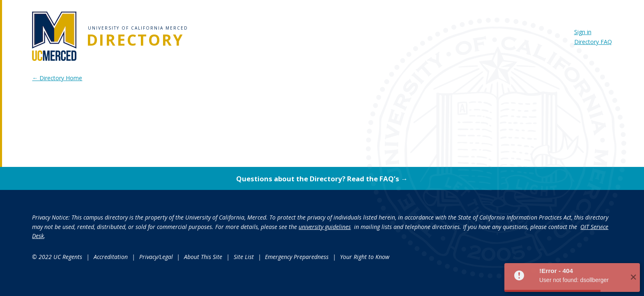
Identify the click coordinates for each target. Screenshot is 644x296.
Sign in (583, 32)
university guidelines (325, 227)
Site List (244, 257)
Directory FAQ (593, 42)
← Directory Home (57, 78)
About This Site (203, 257)
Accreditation (111, 257)
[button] (572, 277)
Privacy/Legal (156, 257)
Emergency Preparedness (297, 257)
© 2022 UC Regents (57, 257)
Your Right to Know (365, 257)
